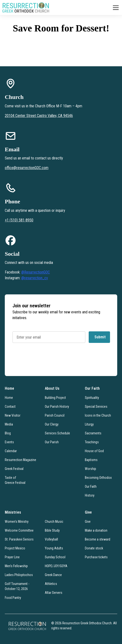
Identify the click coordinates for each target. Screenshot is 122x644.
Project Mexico (15, 548)
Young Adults (54, 548)
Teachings (92, 442)
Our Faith (91, 486)
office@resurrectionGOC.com (27, 168)
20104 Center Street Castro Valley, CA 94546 (39, 116)
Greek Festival (14, 469)
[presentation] (49, 361)
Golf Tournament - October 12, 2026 (17, 586)
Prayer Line (12, 557)
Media (9, 424)
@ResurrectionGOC (36, 272)
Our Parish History (57, 407)
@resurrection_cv (35, 278)
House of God (94, 451)
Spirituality (92, 398)
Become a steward (98, 539)
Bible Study (52, 530)
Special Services (96, 407)
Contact (10, 407)
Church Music (54, 522)
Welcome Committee (19, 530)
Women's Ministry (17, 522)
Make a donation (96, 530)
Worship (90, 469)
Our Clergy (52, 424)
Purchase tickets (96, 557)
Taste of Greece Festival (15, 480)
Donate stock (94, 548)
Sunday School (55, 557)
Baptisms (91, 460)
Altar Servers (54, 593)
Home (9, 398)
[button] (115, 8)
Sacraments (93, 433)
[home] (26, 8)
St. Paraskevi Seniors (19, 539)
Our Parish (52, 442)
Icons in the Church (98, 415)
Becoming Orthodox (98, 478)
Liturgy (89, 424)
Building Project (55, 398)
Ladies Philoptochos (19, 575)
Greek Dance (53, 575)
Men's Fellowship (16, 566)
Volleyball (51, 539)
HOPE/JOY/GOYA (56, 566)
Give (88, 522)
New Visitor (13, 415)
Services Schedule (57, 433)
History (90, 495)
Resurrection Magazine (20, 460)
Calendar (11, 451)
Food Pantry (13, 598)
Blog (8, 433)
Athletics (51, 584)
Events (9, 442)
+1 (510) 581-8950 (19, 220)
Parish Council (55, 415)
